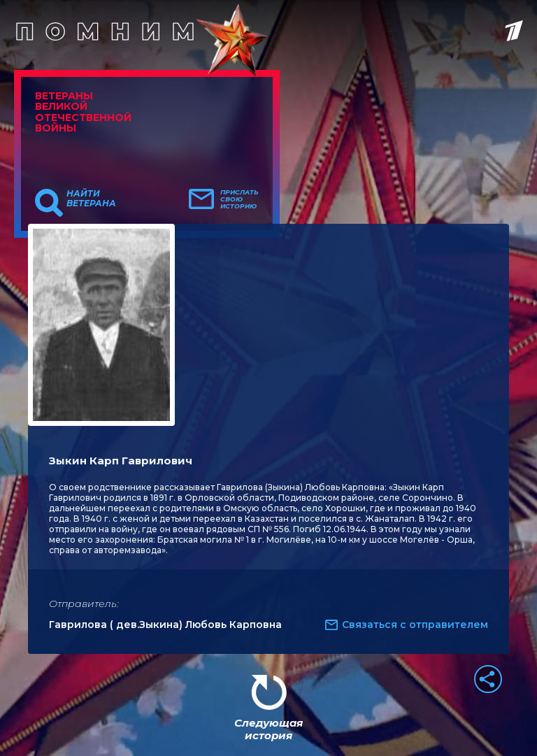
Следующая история (268, 729)
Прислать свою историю (239, 199)
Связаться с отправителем (415, 625)
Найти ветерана (91, 199)
